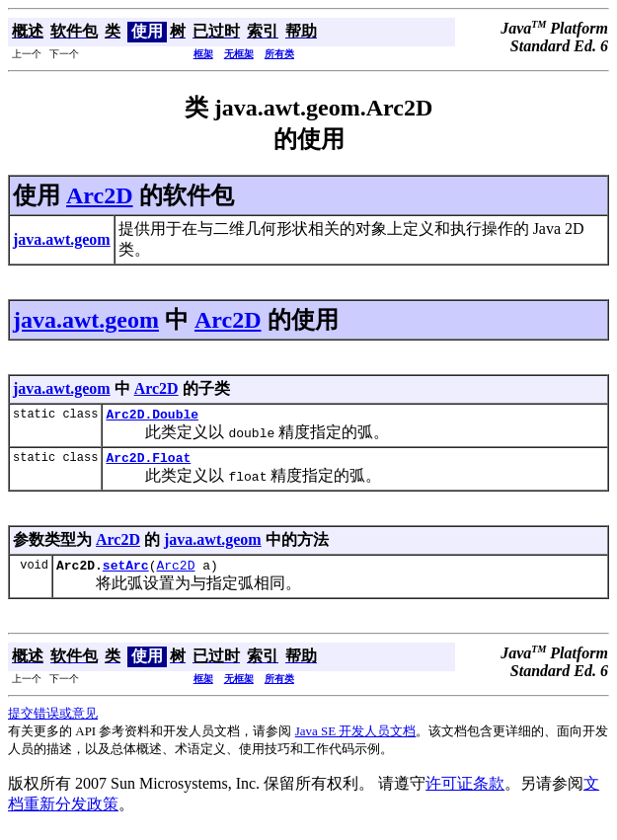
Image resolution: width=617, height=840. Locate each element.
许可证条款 (465, 792)
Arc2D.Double (152, 417)
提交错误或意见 (53, 722)
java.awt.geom (86, 320)
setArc (126, 573)
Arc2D (100, 195)
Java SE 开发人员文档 (356, 740)
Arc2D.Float (148, 463)
